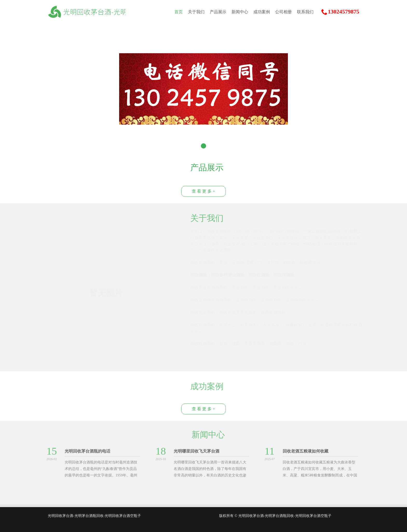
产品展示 (218, 12)
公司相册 (283, 12)
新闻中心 (240, 12)
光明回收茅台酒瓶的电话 (86, 451)
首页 (179, 12)
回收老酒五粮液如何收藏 (304, 451)
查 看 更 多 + (203, 191)
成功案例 (262, 12)
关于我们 (196, 12)
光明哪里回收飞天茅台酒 (195, 451)
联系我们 (305, 12)
